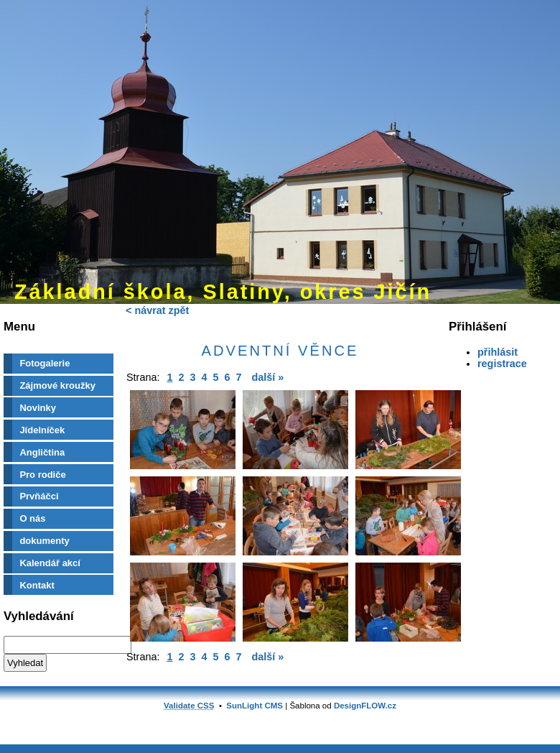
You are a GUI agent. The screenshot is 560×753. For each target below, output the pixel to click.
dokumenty (44, 541)
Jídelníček (42, 430)
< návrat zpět (157, 310)
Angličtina (42, 452)
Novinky (38, 408)
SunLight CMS (255, 706)
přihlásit (498, 352)
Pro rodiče (42, 475)
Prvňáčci (39, 496)
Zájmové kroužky (57, 385)
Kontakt (37, 585)
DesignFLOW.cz (365, 706)
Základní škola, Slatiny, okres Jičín (223, 292)
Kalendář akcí (50, 563)
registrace (502, 364)
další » (268, 377)
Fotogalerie (45, 363)
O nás (32, 518)
